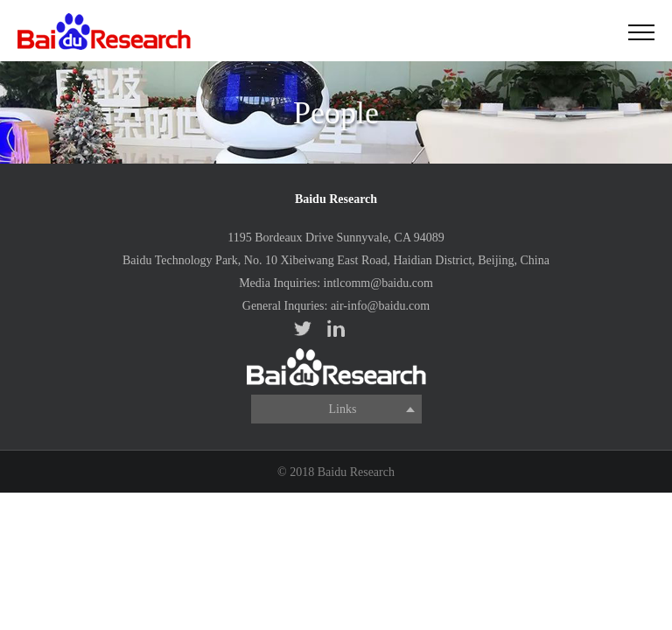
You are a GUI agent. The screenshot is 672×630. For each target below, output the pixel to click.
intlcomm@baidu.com (378, 283)
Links (343, 409)
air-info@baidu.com (380, 306)
